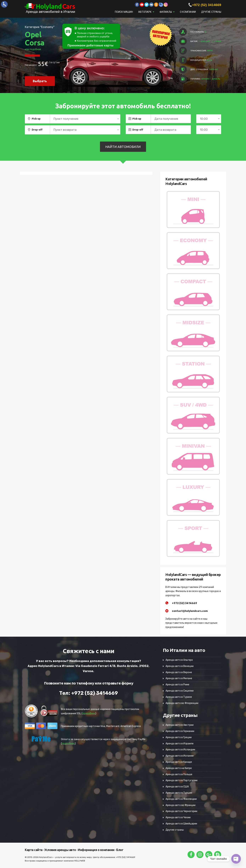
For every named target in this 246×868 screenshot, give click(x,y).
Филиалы (166, 12)
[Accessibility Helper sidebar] (4, 4)
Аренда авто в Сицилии (180, 691)
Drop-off (37, 130)
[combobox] (85, 119)
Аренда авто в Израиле (180, 744)
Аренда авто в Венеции (180, 666)
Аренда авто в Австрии (180, 725)
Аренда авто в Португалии (181, 780)
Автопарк (145, 12)
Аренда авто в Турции (179, 793)
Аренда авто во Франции (181, 805)
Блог (120, 850)
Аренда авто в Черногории (181, 811)
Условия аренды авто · (61, 850)
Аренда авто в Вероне (179, 672)
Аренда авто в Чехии (178, 817)
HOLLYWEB (80, 861)
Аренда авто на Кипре (179, 768)
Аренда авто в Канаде (179, 762)
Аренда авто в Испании (180, 756)
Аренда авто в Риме (177, 685)
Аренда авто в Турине (179, 697)
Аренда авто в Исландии (180, 750)
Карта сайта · (34, 850)
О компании (188, 12)
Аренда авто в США (177, 787)
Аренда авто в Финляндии (181, 799)
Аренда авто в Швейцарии (181, 824)
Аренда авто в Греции (179, 737)
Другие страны (211, 12)
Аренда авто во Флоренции (182, 703)
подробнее (89, 713)
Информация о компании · (97, 850)
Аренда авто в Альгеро (179, 660)
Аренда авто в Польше (179, 774)
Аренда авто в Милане (179, 678)
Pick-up (36, 119)
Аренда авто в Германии (180, 731)
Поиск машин (124, 12)
